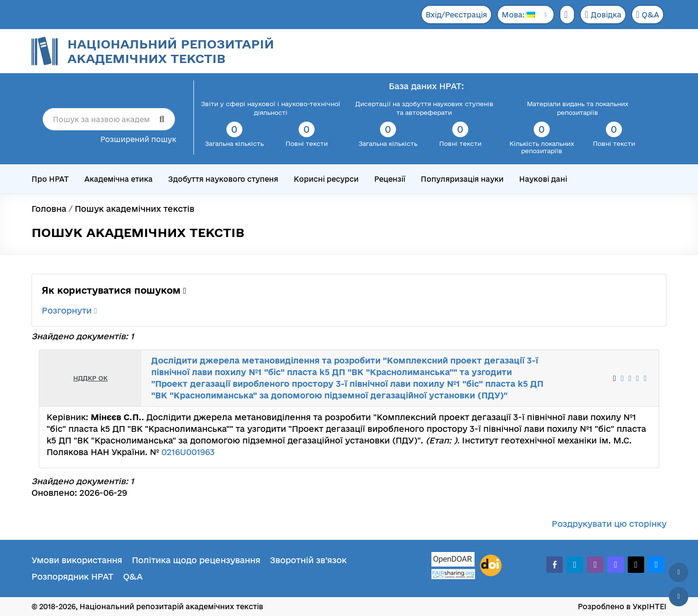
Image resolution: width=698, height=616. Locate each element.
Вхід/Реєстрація (456, 15)
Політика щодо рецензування (196, 560)
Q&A (648, 15)
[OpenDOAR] (453, 561)
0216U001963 (188, 452)
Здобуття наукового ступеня (223, 179)
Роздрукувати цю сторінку (609, 524)
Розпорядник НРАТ (72, 577)
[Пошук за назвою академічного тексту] (109, 119)
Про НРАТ (50, 179)
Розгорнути (69, 310)
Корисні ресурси (326, 179)
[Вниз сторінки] (679, 597)
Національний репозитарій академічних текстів (171, 51)
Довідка (603, 15)
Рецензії (390, 179)
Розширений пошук (138, 139)
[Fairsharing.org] (453, 574)
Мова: (518, 15)
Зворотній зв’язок (308, 560)
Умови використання (77, 560)
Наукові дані (543, 179)
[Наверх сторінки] (679, 572)
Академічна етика (119, 179)
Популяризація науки (462, 179)
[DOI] (491, 566)
